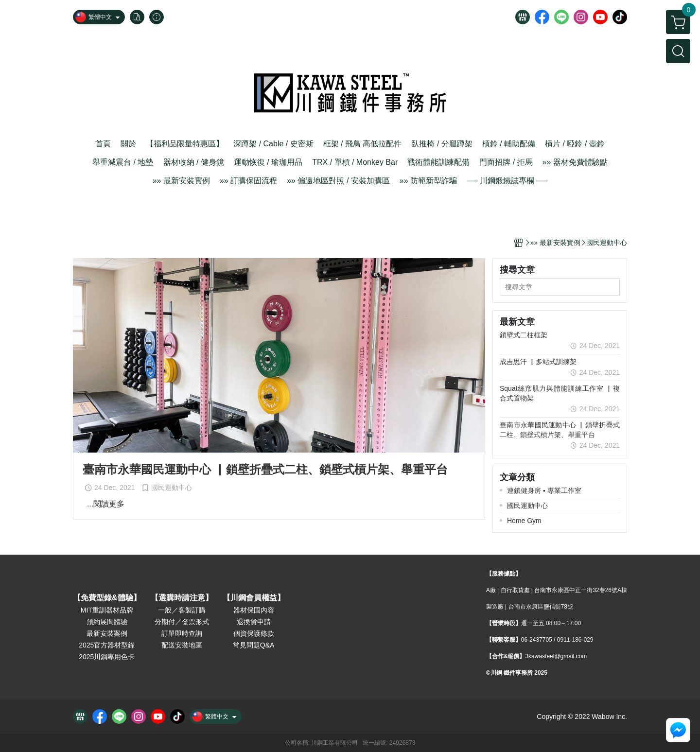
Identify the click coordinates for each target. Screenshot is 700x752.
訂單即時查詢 (182, 633)
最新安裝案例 (107, 633)
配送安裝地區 (182, 645)
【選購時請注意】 (182, 598)
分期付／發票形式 (182, 622)
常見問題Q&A (254, 645)
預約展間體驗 (107, 622)
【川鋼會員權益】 (254, 598)
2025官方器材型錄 (107, 645)
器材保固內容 (254, 610)
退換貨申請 (254, 622)
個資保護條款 (254, 633)
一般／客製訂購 (182, 610)
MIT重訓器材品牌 (107, 610)
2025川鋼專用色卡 (107, 657)
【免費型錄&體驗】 (107, 598)
